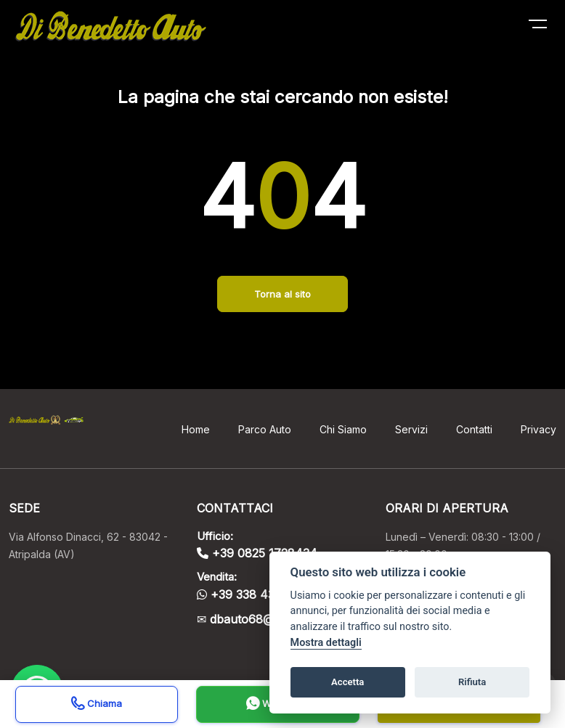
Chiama (97, 705)
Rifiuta (472, 682)
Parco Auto (265, 429)
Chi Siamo (343, 429)
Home (196, 429)
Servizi (411, 429)
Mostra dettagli (326, 643)
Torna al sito (282, 294)
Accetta (347, 682)
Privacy (538, 429)
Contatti (474, 429)
